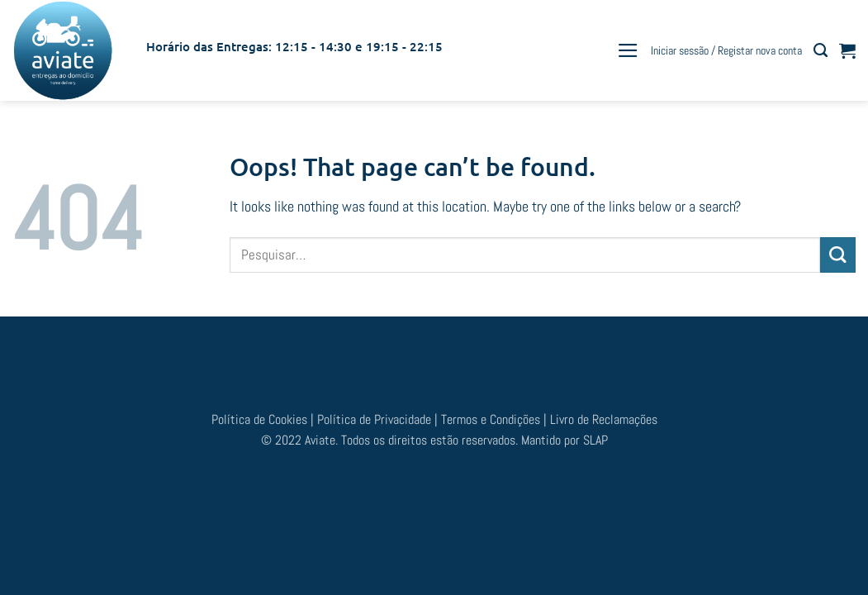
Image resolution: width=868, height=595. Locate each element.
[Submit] (838, 255)
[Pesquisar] (821, 50)
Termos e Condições (492, 419)
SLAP (595, 440)
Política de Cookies (261, 419)
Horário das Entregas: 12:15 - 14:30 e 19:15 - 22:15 (294, 46)
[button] (628, 50)
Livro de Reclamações (604, 419)
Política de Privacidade (374, 419)
